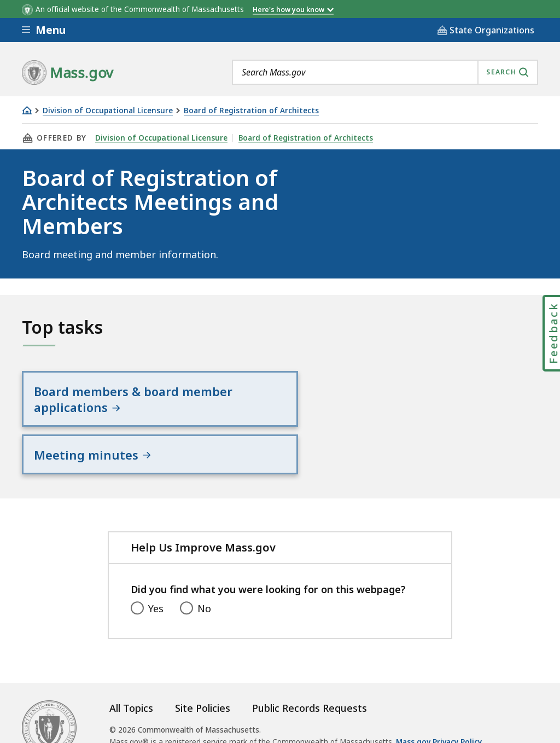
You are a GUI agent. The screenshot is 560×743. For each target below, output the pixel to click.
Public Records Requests (310, 683)
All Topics (131, 683)
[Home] (27, 110)
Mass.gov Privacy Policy (439, 717)
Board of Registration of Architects (251, 111)
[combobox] (385, 72)
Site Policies (203, 683)
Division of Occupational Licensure (108, 111)
